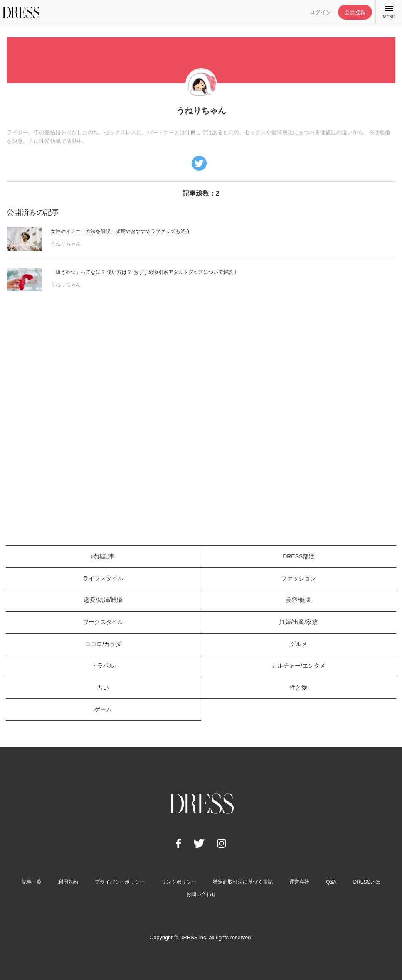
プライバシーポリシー (120, 882)
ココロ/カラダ (103, 644)
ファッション (298, 578)
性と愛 (298, 688)
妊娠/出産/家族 (298, 622)
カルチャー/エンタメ (298, 666)
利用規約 (68, 882)
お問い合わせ (201, 894)
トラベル (103, 666)
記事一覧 (32, 882)
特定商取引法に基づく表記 (243, 882)
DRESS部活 (298, 556)
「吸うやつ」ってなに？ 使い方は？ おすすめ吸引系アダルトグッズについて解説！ (144, 272)
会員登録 (355, 12)
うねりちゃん (66, 244)
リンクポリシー (179, 882)
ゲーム (103, 709)
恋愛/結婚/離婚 (103, 600)
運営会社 (299, 882)
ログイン (321, 12)
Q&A (331, 882)
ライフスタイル (103, 578)
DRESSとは (367, 882)
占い (103, 688)
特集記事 (103, 556)
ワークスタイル (103, 622)
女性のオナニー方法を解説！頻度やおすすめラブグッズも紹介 (121, 231)
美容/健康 (298, 600)
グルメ (298, 644)
